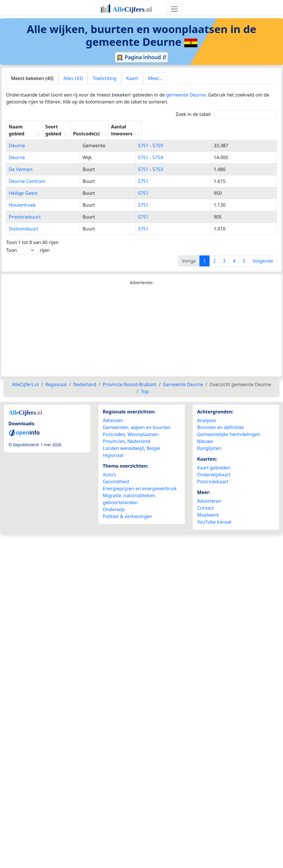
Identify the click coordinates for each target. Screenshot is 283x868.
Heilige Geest (23, 186)
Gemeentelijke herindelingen (229, 427)
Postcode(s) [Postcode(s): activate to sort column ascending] (181, 127)
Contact (206, 501)
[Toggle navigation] (174, 9)
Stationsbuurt (24, 222)
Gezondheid (116, 475)
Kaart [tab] (132, 78)
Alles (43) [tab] (73, 78)
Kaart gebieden (214, 461)
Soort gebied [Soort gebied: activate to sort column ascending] (131, 127)
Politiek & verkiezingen (128, 509)
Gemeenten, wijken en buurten (137, 420)
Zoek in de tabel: (226, 114)
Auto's (109, 468)
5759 (188, 139)
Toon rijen (28, 243)
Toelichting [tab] (104, 78)
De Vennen (21, 162)
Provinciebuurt (25, 210)
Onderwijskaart (214, 468)
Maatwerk (208, 508)
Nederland (139, 434)
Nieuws (205, 434)
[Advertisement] (141, 324)
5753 (188, 162)
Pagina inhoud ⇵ (141, 57)
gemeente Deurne (186, 95)
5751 (174, 139)
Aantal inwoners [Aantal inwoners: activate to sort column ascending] (235, 127)
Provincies (114, 434)
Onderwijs (114, 502)
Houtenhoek (22, 198)
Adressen (113, 413)
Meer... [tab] (155, 78)
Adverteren (209, 494)
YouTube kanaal (214, 515)
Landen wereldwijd (123, 441)
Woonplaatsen (143, 427)
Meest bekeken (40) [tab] (32, 78)
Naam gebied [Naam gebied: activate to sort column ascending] (24, 127)
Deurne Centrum (27, 174)
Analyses (207, 413)
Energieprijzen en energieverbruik (140, 482)
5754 (188, 150)
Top (145, 384)
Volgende (263, 254)
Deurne (17, 139)
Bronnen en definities (220, 420)
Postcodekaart (213, 475)
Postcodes (114, 427)
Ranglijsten (209, 441)
